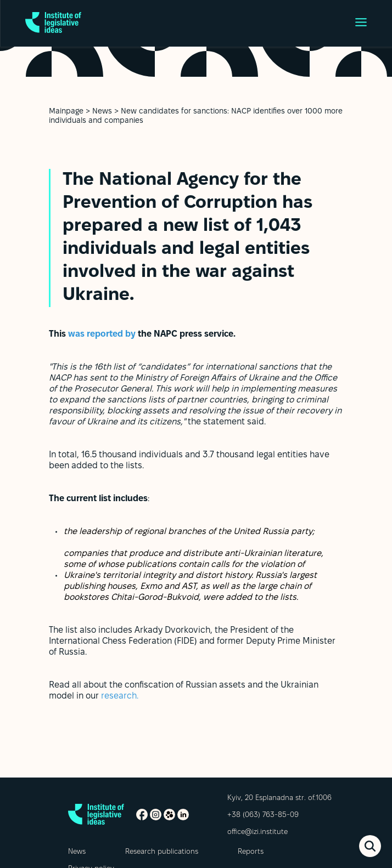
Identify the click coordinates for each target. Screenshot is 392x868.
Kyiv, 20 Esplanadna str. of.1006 (279, 798)
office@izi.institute (257, 832)
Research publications (162, 852)
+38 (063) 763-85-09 (263, 815)
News (102, 112)
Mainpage (66, 112)
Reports (251, 852)
